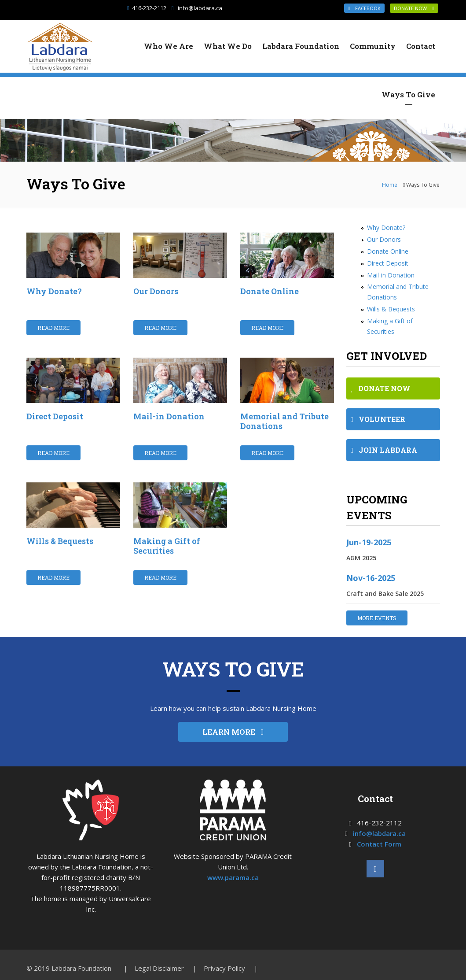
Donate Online (270, 291)
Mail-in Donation (169, 416)
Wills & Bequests (60, 541)
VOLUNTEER (378, 419)
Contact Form (379, 844)
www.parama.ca (233, 877)
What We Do (228, 46)
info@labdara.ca (200, 8)
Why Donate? (54, 291)
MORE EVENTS (377, 618)
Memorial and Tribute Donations (284, 421)
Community (373, 46)
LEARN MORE (233, 732)
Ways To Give (408, 94)
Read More (53, 328)
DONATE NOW (414, 8)
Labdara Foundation (301, 46)
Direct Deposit (55, 416)
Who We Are (169, 46)
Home (390, 185)
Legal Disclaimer (159, 968)
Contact (421, 46)
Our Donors (156, 291)
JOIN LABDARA (384, 450)
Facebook (364, 8)
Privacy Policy (224, 968)
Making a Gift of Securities (167, 546)
